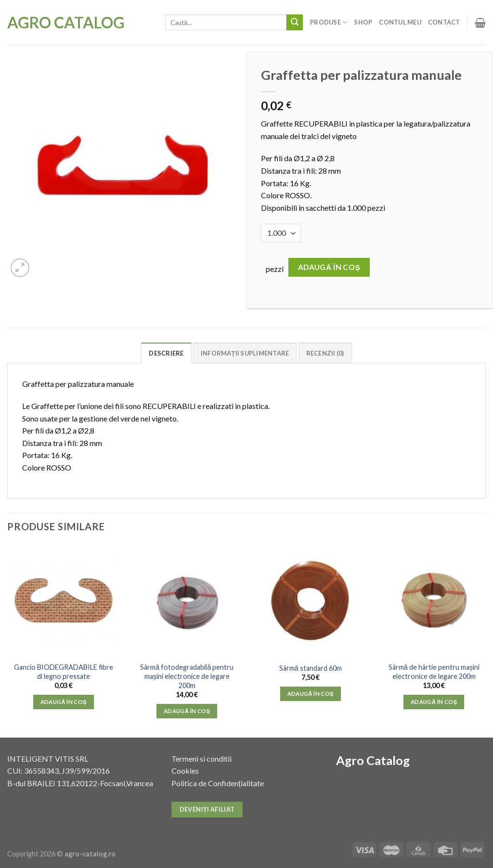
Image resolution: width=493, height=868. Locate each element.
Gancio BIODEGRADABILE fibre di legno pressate (64, 672)
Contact (444, 22)
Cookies (185, 771)
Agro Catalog (66, 23)
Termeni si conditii (201, 759)
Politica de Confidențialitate (217, 783)
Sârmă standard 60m (311, 668)
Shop (363, 22)
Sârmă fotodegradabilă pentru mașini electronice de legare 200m (187, 676)
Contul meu (400, 22)
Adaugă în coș (329, 267)
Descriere (166, 353)
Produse (329, 22)
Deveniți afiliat (207, 809)
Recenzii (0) (325, 353)
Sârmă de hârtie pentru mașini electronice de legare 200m (434, 672)
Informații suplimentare (245, 353)
